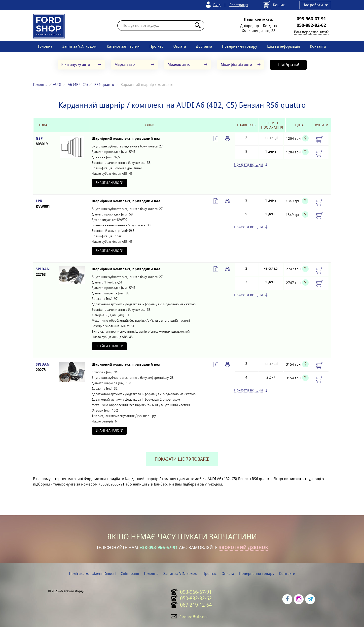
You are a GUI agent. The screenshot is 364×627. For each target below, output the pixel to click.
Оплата (180, 46)
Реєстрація (239, 5)
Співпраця (130, 574)
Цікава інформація (284, 46)
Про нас (156, 46)
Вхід (217, 5)
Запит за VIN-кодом (79, 46)
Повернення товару (239, 46)
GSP (44, 141)
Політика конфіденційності (92, 574)
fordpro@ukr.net (193, 617)
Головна (45, 46)
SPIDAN (44, 272)
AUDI (57, 85)
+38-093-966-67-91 (159, 548)
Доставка (204, 46)
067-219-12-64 (196, 605)
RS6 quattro (104, 85)
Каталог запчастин (123, 46)
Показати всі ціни (249, 164)
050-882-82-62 (311, 25)
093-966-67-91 (311, 19)
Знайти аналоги (109, 183)
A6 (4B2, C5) (78, 85)
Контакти (318, 46)
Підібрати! (288, 65)
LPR (44, 204)
